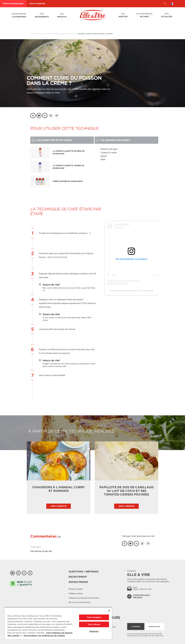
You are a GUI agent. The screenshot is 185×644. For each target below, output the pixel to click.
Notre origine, (19, 15)
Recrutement (78, 577)
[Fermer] (109, 611)
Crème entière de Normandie (68, 181)
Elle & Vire (46, 34)
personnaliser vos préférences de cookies (44, 636)
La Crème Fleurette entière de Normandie (69, 152)
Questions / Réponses (84, 572)
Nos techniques (144, 15)
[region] (58, 623)
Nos (42, 15)
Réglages (94, 631)
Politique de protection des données (84, 598)
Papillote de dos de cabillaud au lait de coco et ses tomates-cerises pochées (126, 491)
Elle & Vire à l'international (79, 602)
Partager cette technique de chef (138, 536)
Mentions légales (76, 589)
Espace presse (78, 582)
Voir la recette (59, 506)
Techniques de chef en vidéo (64, 34)
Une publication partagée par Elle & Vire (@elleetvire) (131, 291)
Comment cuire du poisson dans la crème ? (95, 34)
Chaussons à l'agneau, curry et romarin (59, 489)
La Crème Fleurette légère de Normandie (68, 167)
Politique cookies (76, 593)
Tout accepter (94, 617)
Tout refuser (94, 624)
